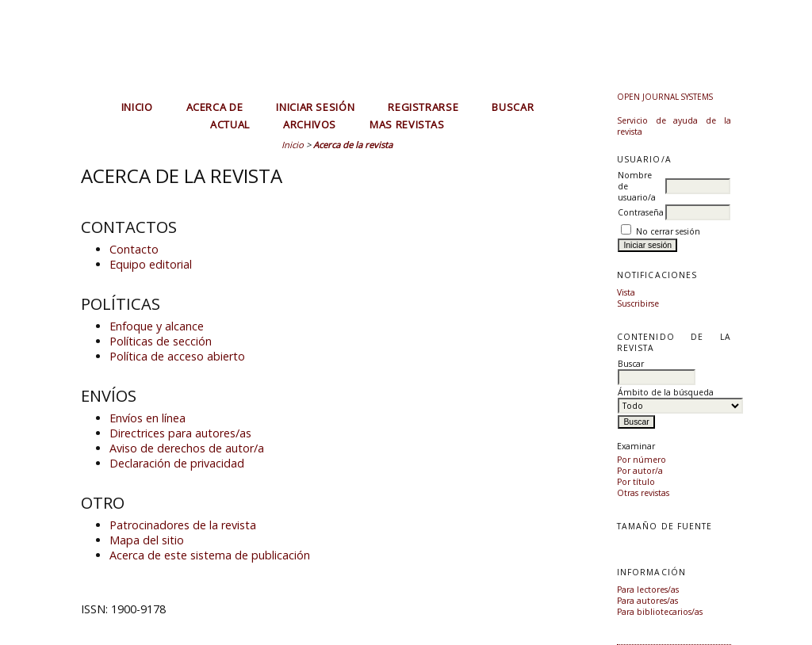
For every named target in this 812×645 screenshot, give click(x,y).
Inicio (137, 107)
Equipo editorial (151, 264)
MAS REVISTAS (407, 124)
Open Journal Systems (665, 97)
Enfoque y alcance (157, 326)
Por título (636, 482)
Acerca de (215, 107)
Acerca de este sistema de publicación (210, 555)
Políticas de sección (161, 341)
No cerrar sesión (668, 231)
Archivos (310, 124)
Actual (230, 124)
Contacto (134, 249)
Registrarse (423, 107)
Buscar (513, 107)
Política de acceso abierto (177, 356)
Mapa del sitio (147, 540)
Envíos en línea (147, 418)
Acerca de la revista (353, 145)
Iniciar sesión (315, 107)
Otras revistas (643, 493)
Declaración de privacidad (177, 463)
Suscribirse (638, 303)
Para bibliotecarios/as (660, 612)
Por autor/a (640, 471)
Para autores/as (647, 601)
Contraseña (641, 212)
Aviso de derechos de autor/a (187, 448)
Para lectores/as (648, 590)
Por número (642, 460)
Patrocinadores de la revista (183, 525)
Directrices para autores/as (180, 433)
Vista (626, 292)
